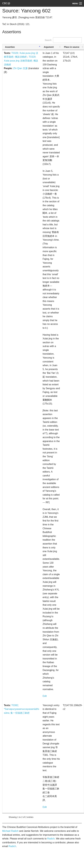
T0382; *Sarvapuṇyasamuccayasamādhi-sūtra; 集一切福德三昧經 (22, 709)
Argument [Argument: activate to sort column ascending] (49, 47)
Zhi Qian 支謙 (20, 68)
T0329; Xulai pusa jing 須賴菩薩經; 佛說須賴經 (21, 61)
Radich (51, 839)
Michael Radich (10, 831)
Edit (45, 696)
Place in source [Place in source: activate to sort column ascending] (72, 47)
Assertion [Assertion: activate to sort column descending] (10, 47)
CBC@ (6, 3)
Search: (63, 40)
